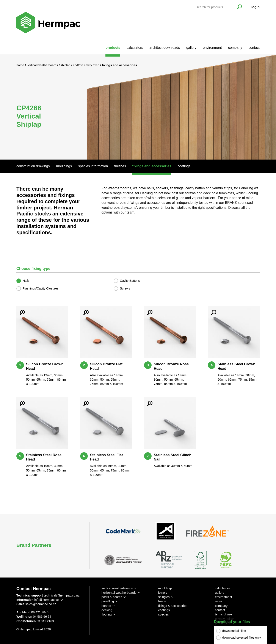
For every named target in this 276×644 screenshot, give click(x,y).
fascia (162, 601)
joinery (163, 593)
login (256, 7)
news (219, 601)
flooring (107, 614)
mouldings (165, 588)
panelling (108, 601)
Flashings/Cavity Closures (41, 288)
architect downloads (165, 48)
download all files (234, 631)
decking (107, 610)
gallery (191, 48)
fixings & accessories (173, 606)
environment (212, 48)
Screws (125, 288)
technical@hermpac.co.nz (62, 595)
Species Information (93, 166)
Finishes (120, 166)
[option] (138, 107)
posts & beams (112, 597)
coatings (164, 610)
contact (254, 48)
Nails (26, 281)
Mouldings (64, 166)
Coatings (184, 166)
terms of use (223, 614)
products (113, 48)
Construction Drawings (33, 166)
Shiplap (66, 65)
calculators (135, 48)
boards (106, 606)
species (164, 614)
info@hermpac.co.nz (49, 600)
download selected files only (242, 638)
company (235, 48)
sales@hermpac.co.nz (41, 604)
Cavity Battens (130, 281)
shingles (164, 597)
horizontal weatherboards (119, 593)
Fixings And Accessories (152, 166)
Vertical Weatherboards (43, 65)
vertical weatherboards (117, 588)
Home (21, 65)
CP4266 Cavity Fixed (86, 65)
